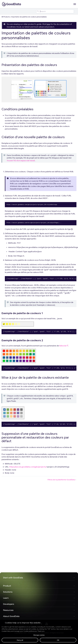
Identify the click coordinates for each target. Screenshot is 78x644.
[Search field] (55, 11)
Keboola (64, 346)
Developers (9, 604)
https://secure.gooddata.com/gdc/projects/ (28, 467)
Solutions (8, 592)
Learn (6, 598)
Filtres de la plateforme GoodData (62, 480)
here (48, 24)
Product (7, 586)
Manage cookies (39, 635)
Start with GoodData (13, 578)
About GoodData (11, 616)
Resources (8, 610)
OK (58, 640)
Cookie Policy (6, 631)
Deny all (20, 640)
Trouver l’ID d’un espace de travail (21, 161)
